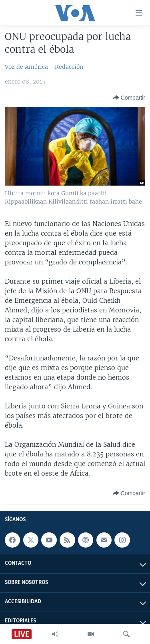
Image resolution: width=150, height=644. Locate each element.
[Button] (129, 98)
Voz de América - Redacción (44, 67)
